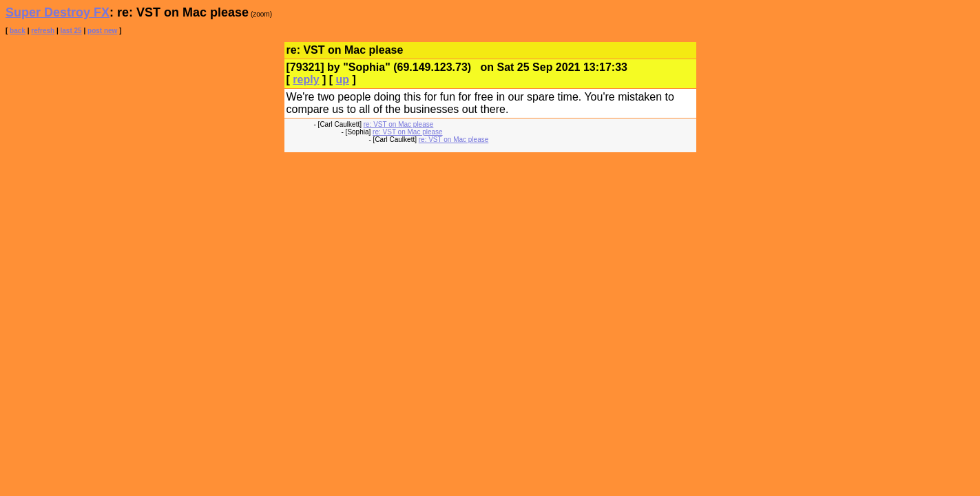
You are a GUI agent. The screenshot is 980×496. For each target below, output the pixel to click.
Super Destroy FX (58, 12)
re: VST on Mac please (399, 124)
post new (102, 31)
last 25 (71, 31)
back (18, 31)
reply (306, 80)
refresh (43, 31)
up (343, 80)
